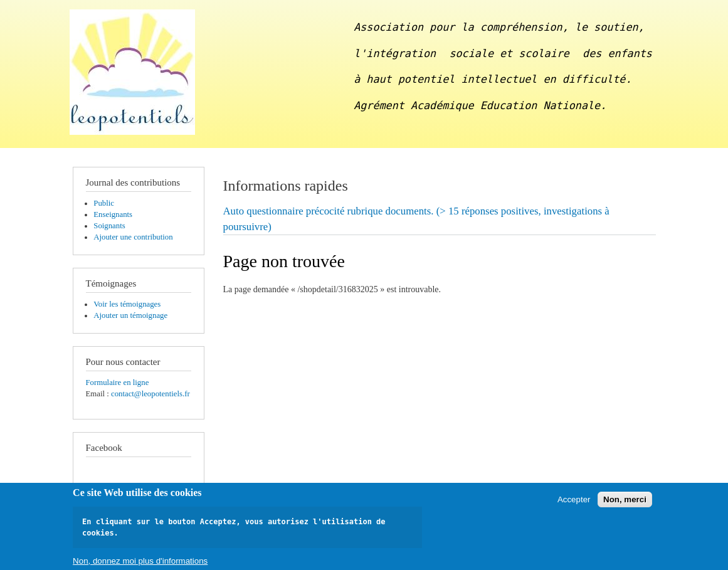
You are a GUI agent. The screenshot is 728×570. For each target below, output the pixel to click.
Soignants (109, 226)
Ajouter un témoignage (130, 315)
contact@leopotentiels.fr (150, 394)
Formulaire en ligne (118, 383)
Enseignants (113, 214)
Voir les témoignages (127, 304)
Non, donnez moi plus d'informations (140, 564)
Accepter (574, 503)
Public (104, 203)
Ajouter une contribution (133, 237)
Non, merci (625, 503)
